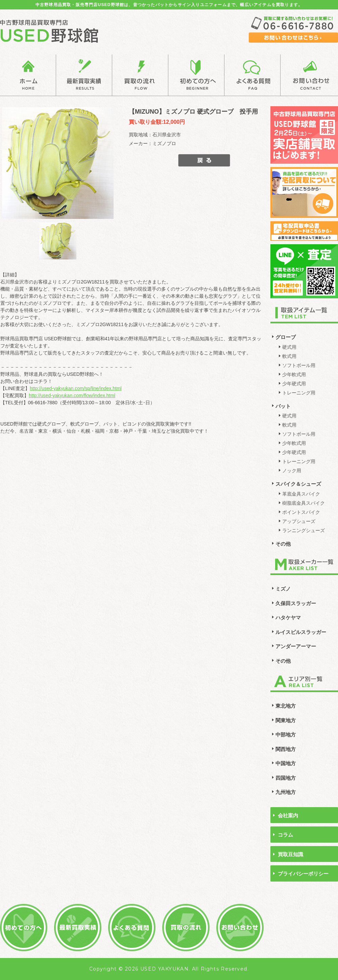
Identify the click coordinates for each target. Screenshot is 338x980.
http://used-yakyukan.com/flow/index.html (72, 395)
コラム (285, 835)
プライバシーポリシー (303, 874)
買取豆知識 (291, 854)
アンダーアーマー (296, 646)
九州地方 (286, 792)
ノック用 (292, 471)
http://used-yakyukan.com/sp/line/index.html (76, 388)
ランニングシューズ (304, 530)
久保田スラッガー (296, 603)
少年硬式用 (294, 384)
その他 (283, 544)
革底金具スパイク (301, 494)
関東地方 (286, 720)
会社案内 (288, 815)
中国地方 (286, 763)
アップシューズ (299, 521)
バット (283, 406)
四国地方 (286, 778)
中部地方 (286, 735)
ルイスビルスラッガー (301, 632)
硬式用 (289, 347)
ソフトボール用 (299, 365)
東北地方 (286, 706)
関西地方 (286, 749)
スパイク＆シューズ (298, 484)
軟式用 (289, 356)
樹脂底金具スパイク (304, 503)
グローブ (286, 337)
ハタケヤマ (288, 618)
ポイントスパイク (301, 512)
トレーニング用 (299, 393)
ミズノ (283, 589)
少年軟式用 (294, 374)
